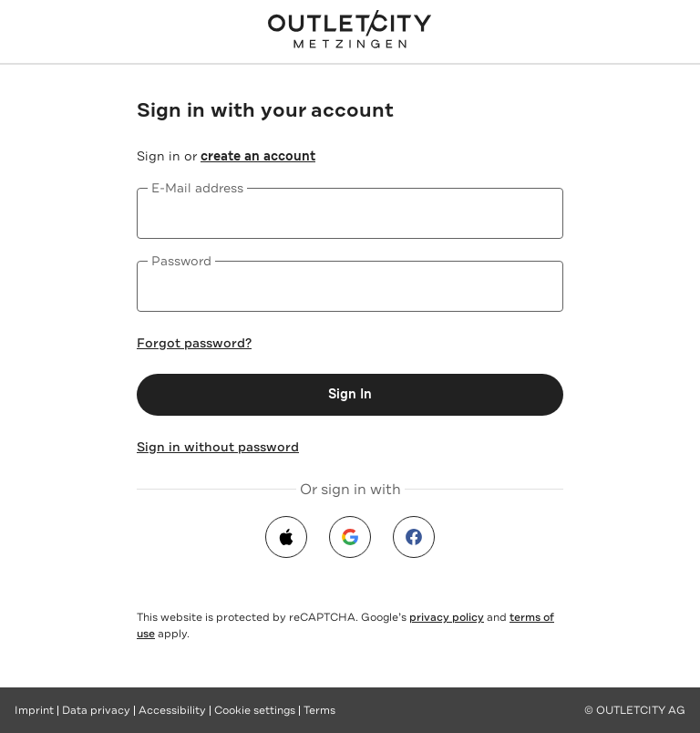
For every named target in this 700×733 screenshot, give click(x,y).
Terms (319, 710)
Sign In (350, 394)
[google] (350, 537)
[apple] (286, 537)
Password (181, 261)
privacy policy (447, 617)
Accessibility (172, 710)
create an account (258, 156)
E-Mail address (197, 188)
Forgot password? (194, 343)
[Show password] (538, 286)
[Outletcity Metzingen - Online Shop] (350, 29)
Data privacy (96, 710)
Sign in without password (218, 447)
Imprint (34, 710)
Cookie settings (255, 710)
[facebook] (414, 537)
